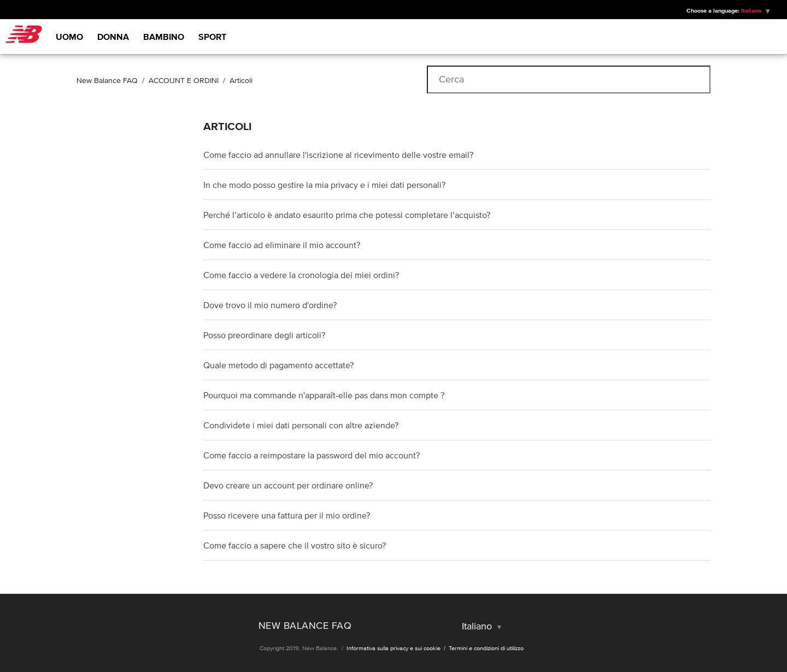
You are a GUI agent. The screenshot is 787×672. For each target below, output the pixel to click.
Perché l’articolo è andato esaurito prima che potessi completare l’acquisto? (347, 215)
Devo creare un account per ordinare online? (288, 485)
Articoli (241, 81)
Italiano (752, 10)
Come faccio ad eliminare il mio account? (282, 245)
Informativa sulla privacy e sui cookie (394, 648)
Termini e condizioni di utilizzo (486, 648)
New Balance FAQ (107, 81)
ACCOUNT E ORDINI (184, 81)
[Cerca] (569, 79)
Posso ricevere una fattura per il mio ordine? (287, 515)
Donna (113, 37)
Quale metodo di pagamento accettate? (278, 365)
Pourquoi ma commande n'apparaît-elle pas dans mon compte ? (324, 395)
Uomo (69, 37)
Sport (212, 37)
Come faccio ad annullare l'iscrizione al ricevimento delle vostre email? (338, 155)
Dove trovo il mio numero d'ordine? (270, 305)
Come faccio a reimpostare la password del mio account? (312, 455)
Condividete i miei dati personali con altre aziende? (301, 425)
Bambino (164, 37)
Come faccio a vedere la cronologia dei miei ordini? (301, 275)
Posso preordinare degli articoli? (264, 335)
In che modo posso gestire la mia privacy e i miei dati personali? (324, 185)
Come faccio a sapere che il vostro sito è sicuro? (295, 545)
